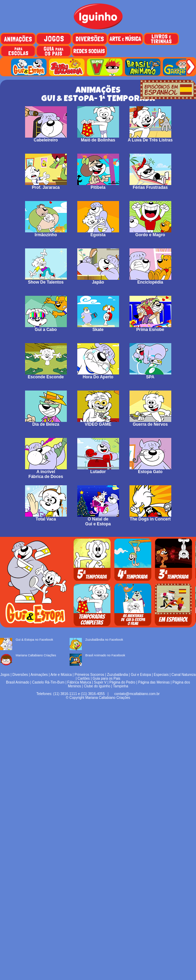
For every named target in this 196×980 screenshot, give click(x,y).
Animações (39, 675)
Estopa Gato (150, 470)
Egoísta (98, 233)
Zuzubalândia (117, 675)
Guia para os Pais (107, 678)
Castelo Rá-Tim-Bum (48, 682)
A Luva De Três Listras (150, 138)
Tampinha (121, 686)
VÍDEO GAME (98, 422)
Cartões (84, 678)
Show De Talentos (46, 280)
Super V (100, 682)
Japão (98, 280)
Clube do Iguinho (97, 686)
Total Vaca (46, 517)
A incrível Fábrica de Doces (46, 472)
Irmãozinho (46, 233)
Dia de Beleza (46, 422)
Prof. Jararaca (46, 186)
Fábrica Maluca (79, 682)
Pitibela (98, 186)
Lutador (98, 470)
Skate (98, 328)
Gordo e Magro (150, 233)
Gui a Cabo (46, 328)
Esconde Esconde (46, 375)
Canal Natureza (184, 675)
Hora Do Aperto (98, 375)
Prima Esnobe (150, 328)
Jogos (5, 675)
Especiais (161, 675)
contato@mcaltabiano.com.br (137, 694)
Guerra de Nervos (150, 422)
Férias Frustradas (150, 186)
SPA (150, 375)
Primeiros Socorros (89, 675)
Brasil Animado (18, 682)
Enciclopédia (150, 280)
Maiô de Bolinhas (98, 138)
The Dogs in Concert (150, 517)
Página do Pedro (122, 682)
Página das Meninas (154, 682)
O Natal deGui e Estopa (98, 520)
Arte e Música (61, 675)
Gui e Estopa (141, 675)
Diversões (20, 675)
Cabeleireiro (46, 138)
